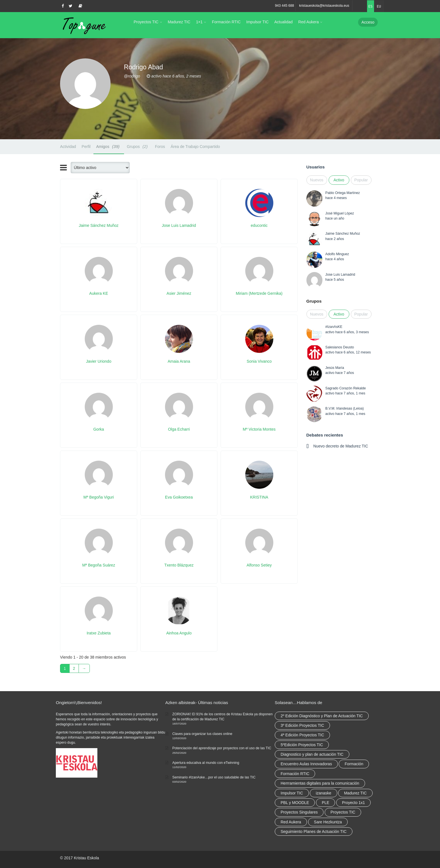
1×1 (199, 22)
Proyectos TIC (146, 22)
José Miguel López (340, 213)
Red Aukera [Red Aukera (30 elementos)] (291, 822)
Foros (160, 147)
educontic (259, 225)
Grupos (138, 146)
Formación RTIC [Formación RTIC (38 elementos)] (295, 774)
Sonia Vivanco (259, 361)
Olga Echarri (179, 429)
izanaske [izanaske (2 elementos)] (323, 793)
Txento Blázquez (179, 565)
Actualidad (283, 22)
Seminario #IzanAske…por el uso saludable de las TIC (214, 777)
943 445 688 (285, 6)
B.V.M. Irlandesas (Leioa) (344, 408)
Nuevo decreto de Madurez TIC (341, 446)
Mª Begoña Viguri (98, 497)
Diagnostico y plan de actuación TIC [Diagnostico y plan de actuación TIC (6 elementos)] (312, 754)
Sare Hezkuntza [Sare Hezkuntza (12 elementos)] (328, 822)
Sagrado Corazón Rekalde (345, 388)
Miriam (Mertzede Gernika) (259, 293)
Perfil (86, 147)
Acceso (368, 22)
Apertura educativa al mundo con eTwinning (206, 763)
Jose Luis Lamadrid (179, 225)
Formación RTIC (226, 22)
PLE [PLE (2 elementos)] (326, 803)
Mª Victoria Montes (259, 429)
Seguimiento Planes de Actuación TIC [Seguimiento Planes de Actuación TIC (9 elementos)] (314, 832)
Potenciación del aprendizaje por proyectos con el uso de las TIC (222, 748)
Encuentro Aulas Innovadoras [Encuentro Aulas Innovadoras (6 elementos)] (306, 764)
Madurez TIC (179, 22)
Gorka (98, 429)
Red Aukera (309, 22)
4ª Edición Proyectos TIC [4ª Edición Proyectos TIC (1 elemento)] (302, 735)
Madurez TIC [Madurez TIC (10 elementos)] (355, 793)
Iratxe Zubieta (99, 633)
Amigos (109, 146)
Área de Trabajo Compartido (195, 147)
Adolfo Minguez (337, 254)
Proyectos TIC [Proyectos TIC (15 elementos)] (343, 812)
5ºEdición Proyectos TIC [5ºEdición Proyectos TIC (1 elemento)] (302, 745)
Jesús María (335, 368)
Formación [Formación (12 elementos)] (354, 764)
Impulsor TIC (258, 22)
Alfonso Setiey (259, 565)
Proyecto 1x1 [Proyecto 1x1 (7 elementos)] (354, 803)
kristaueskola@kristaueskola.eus (324, 6)
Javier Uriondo (98, 361)
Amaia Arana (179, 361)
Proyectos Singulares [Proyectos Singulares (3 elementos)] (299, 812)
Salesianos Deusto (340, 347)
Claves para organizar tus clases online (202, 734)
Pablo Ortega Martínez (342, 193)
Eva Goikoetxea (179, 497)
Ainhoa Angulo (179, 633)
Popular (361, 180)
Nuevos (317, 180)
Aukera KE (99, 293)
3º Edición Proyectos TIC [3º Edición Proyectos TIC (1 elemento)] (302, 725)
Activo (339, 180)
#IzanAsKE (334, 327)
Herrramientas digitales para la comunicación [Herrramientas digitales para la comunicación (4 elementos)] (320, 783)
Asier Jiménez (179, 293)
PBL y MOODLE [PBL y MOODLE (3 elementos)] (295, 803)
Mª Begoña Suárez (99, 565)
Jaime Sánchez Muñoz (99, 225)
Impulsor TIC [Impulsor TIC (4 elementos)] (292, 793)
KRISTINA (259, 497)
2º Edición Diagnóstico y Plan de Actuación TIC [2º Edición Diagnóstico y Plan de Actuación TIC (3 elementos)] (322, 716)
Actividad (68, 147)
